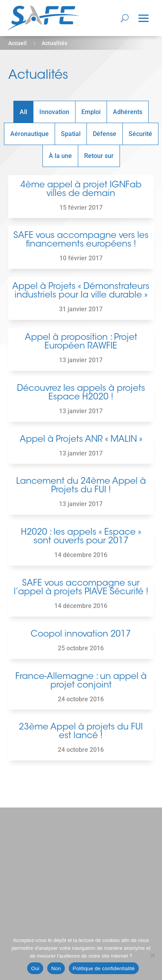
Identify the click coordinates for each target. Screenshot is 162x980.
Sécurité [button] (140, 134)
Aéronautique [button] (29, 134)
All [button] (23, 112)
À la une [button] (60, 156)
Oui (35, 968)
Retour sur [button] (99, 156)
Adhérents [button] (128, 112)
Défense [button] (105, 134)
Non (56, 968)
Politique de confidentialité (104, 968)
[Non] (152, 955)
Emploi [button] (91, 112)
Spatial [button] (71, 134)
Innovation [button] (54, 112)
